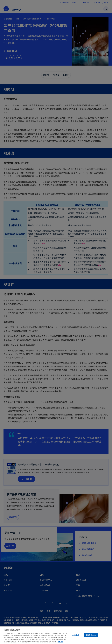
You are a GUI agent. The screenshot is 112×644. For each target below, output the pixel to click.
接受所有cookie (91, 635)
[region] (56, 635)
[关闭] (108, 635)
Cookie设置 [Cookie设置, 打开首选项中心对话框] (75, 635)
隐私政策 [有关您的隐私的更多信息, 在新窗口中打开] (60, 642)
